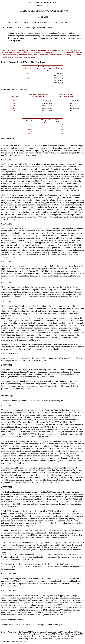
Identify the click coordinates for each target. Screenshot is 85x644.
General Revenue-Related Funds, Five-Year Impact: (24, 62)
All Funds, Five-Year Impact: (14, 90)
